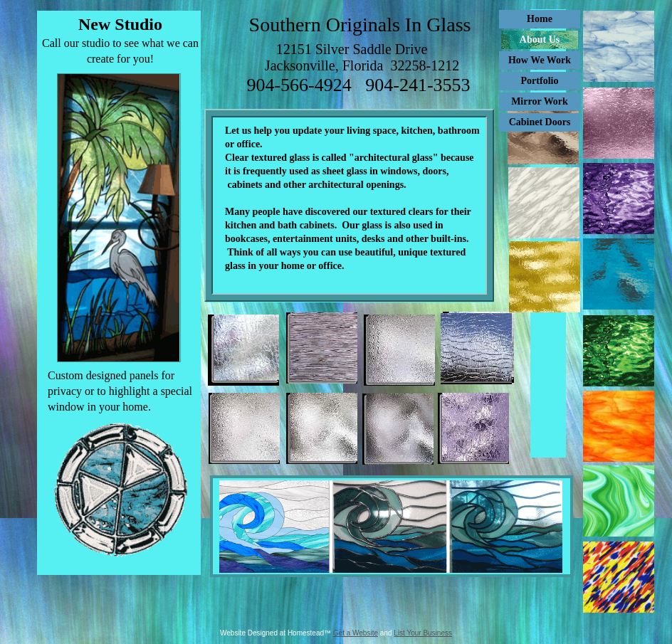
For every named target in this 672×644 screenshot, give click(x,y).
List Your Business (423, 633)
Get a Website (356, 633)
